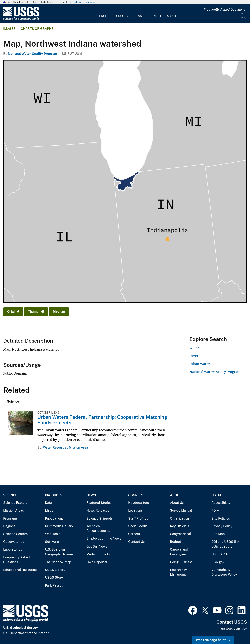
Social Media (138, 526)
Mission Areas (13, 510)
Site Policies (221, 518)
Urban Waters (200, 364)
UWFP (194, 356)
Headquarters (138, 503)
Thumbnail (36, 311)
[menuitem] (101, 14)
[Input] (221, 16)
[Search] (243, 16)
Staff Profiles (138, 518)
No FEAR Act (221, 554)
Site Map (218, 534)
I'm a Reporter (97, 562)
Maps (49, 510)
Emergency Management (180, 572)
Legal (217, 495)
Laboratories (13, 549)
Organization (179, 518)
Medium (59, 311)
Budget (175, 542)
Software (52, 542)
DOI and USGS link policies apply (225, 544)
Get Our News (97, 546)
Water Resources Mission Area (65, 447)
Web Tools (53, 534)
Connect (154, 16)
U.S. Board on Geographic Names (59, 552)
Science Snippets (100, 518)
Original (13, 311)
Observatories (14, 542)
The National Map (58, 562)
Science (101, 16)
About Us (177, 503)
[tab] (13, 401)
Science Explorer (16, 503)
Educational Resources (20, 570)
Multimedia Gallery (59, 526)
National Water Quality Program (32, 54)
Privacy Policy (222, 526)
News (138, 16)
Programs (10, 518)
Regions (9, 526)
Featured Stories (99, 503)
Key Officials (180, 526)
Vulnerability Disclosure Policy (224, 572)
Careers (134, 534)
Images (9, 29)
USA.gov (218, 562)
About (171, 16)
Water (194, 348)
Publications (54, 518)
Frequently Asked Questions (225, 9)
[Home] (21, 19)
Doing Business (181, 562)
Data (48, 503)
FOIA (215, 510)
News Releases (98, 510)
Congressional (181, 534)
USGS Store (54, 578)
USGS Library (55, 570)
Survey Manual (181, 510)
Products (120, 16)
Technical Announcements (98, 529)
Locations (135, 510)
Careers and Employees (179, 552)
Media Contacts (98, 554)
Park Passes (54, 586)
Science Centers (15, 534)
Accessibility (221, 503)
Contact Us (136, 542)
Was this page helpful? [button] (213, 640)
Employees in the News (104, 539)
